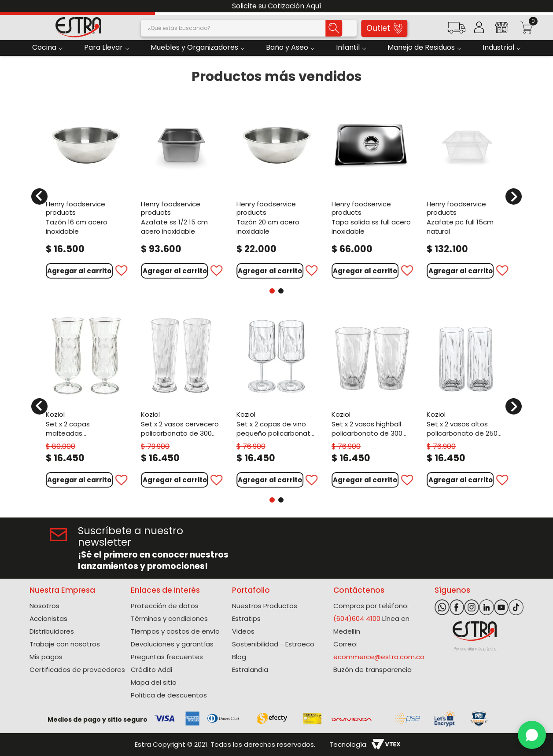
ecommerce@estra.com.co (379, 657)
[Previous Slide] (10, 6)
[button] (456, 31)
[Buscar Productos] (334, 28)
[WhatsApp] (532, 735)
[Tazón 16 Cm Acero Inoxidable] (86, 191)
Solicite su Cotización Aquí (277, 6)
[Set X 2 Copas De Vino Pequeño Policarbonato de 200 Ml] (276, 401)
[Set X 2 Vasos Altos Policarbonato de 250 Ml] (467, 401)
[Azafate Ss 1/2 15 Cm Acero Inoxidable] (181, 191)
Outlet (384, 28)
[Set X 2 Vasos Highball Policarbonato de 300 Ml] (372, 401)
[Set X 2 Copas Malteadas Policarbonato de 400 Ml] (86, 401)
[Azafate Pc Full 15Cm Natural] (467, 191)
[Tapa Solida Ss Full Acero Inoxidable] (372, 191)
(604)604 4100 (357, 618)
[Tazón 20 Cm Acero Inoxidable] (276, 191)
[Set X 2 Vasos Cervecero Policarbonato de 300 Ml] (181, 401)
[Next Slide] (543, 6)
